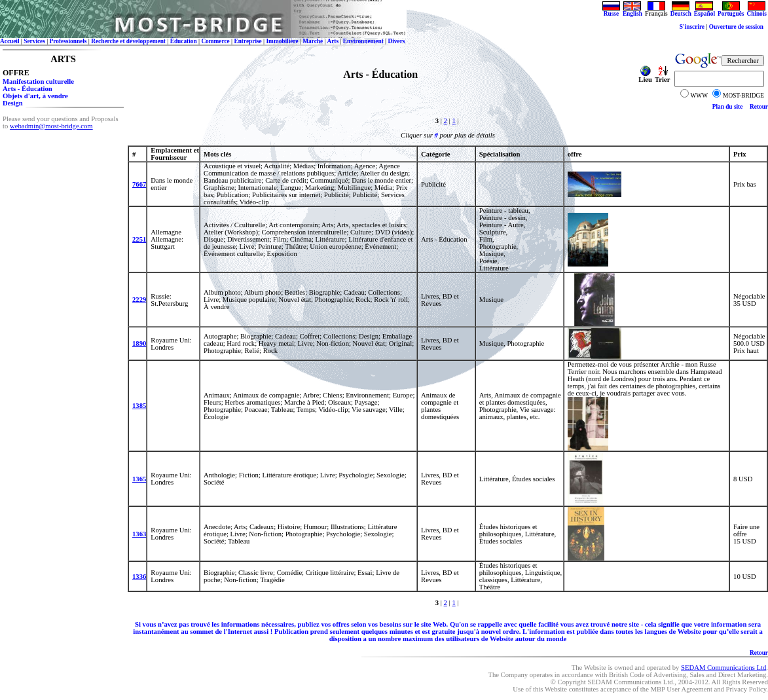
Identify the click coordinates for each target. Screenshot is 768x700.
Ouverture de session (737, 27)
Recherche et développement (128, 41)
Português (731, 11)
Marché (313, 41)
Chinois (757, 11)
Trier (662, 77)
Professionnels (68, 41)
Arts (333, 41)
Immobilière (282, 41)
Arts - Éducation (27, 89)
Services (34, 41)
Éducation (184, 41)
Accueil (10, 41)
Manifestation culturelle (38, 82)
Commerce (215, 41)
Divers (397, 41)
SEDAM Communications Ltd (723, 668)
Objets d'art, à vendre (35, 96)
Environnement (363, 41)
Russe (611, 11)
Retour (759, 107)
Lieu (645, 77)
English (632, 11)
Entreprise (247, 41)
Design (13, 103)
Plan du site (728, 107)
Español (704, 11)
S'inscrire (692, 27)
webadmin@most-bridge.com (51, 126)
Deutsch (681, 11)
